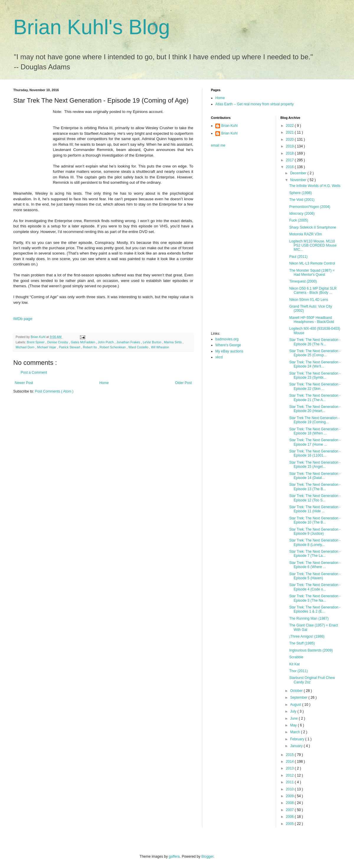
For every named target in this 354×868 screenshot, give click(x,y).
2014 (290, 762)
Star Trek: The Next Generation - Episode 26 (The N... (315, 342)
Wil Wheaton (160, 347)
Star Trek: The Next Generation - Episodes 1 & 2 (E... (315, 609)
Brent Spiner (36, 342)
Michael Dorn (26, 347)
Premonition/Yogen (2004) (310, 207)
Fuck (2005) (299, 220)
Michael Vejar (47, 347)
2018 (290, 153)
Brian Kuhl (229, 126)
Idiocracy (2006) (302, 214)
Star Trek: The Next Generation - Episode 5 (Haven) (315, 576)
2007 (290, 810)
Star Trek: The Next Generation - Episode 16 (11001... (315, 453)
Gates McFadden (83, 342)
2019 (290, 146)
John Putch (106, 342)
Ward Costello (139, 347)
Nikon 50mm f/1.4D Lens (309, 300)
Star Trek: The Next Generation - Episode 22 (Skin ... (315, 386)
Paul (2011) (298, 257)
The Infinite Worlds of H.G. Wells (315, 186)
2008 (290, 803)
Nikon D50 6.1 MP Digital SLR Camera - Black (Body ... (313, 291)
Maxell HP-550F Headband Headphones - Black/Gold (312, 320)
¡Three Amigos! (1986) (307, 636)
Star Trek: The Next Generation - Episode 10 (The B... (315, 520)
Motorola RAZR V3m (305, 234)
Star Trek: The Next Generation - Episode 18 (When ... (315, 431)
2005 (290, 824)
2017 (290, 160)
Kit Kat (294, 664)
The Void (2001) (302, 200)
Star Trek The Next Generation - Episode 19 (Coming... (314, 420)
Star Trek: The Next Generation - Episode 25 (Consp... (315, 353)
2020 (290, 140)
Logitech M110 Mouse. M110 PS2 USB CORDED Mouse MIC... (313, 246)
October (297, 691)
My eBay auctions (229, 351)
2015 (290, 755)
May (294, 725)
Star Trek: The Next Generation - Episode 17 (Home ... (315, 442)
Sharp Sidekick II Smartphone (313, 227)
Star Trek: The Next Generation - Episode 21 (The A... (315, 398)
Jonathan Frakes (129, 342)
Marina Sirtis (173, 342)
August (296, 705)
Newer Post (24, 383)
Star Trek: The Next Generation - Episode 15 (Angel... (315, 465)
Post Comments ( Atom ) (54, 391)
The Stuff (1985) (302, 643)
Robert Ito (90, 347)
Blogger (208, 856)
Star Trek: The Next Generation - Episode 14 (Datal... (315, 476)
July (294, 711)
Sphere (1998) (300, 193)
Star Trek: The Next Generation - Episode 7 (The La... (315, 554)
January (297, 746)
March (295, 732)
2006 (290, 817)
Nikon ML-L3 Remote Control (312, 263)
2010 (290, 789)
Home (104, 383)
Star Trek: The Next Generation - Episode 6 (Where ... (315, 565)
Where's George (228, 345)
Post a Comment (34, 373)
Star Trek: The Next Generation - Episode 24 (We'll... (315, 364)
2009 (290, 796)
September (299, 698)
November (299, 180)
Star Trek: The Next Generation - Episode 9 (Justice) (315, 531)
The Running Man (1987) (309, 618)
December (299, 173)
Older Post (183, 383)
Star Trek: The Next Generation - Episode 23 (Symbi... (315, 375)
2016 (290, 167)
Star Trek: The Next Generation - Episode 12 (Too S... (315, 498)
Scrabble (296, 657)
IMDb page (23, 319)
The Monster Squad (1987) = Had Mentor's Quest (312, 273)
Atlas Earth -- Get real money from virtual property (254, 104)
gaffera (174, 856)
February (298, 739)
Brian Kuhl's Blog (92, 27)
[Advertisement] (235, 241)
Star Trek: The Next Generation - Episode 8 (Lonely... (315, 542)
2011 (290, 782)
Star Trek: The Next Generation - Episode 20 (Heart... (315, 409)
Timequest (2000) (303, 281)
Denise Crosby (58, 342)
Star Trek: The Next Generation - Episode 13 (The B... (315, 487)
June (294, 718)
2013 (290, 768)
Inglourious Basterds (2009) (311, 650)
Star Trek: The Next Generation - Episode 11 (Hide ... (315, 509)
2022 (290, 126)
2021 (290, 132)
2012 (290, 775)
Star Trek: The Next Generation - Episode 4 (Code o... (315, 587)
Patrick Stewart (70, 347)
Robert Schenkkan (113, 347)
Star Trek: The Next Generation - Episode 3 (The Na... (315, 598)
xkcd (219, 357)
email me (218, 145)
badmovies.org (227, 339)
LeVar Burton (153, 342)
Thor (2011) (298, 671)
